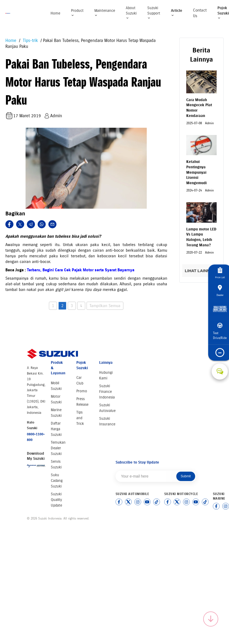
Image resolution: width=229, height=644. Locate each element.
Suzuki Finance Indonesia (107, 392)
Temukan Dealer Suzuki (58, 448)
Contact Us (200, 13)
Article (177, 13)
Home (55, 13)
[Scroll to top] (211, 619)
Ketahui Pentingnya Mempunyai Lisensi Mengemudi (196, 172)
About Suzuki (131, 13)
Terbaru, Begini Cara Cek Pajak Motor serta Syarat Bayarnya (81, 270)
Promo (82, 391)
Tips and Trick (80, 418)
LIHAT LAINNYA (201, 271)
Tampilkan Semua (105, 306)
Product (77, 13)
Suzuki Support (154, 13)
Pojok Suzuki (223, 13)
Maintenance (105, 13)
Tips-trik (30, 40)
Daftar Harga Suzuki (56, 429)
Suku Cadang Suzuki (57, 481)
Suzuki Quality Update (56, 500)
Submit (186, 476)
